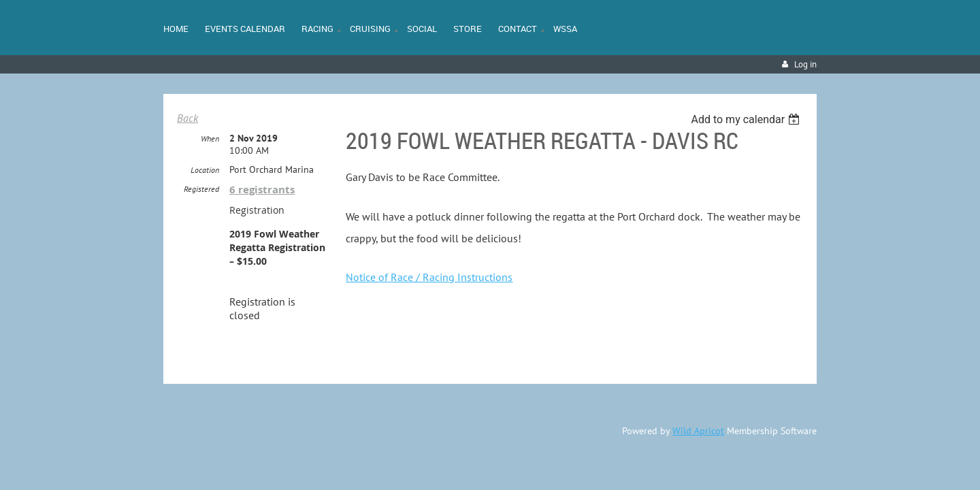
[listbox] (747, 119)
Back (187, 118)
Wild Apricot (698, 431)
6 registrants (262, 190)
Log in (805, 64)
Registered (201, 190)
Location (205, 170)
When (210, 139)
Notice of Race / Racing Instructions (429, 277)
